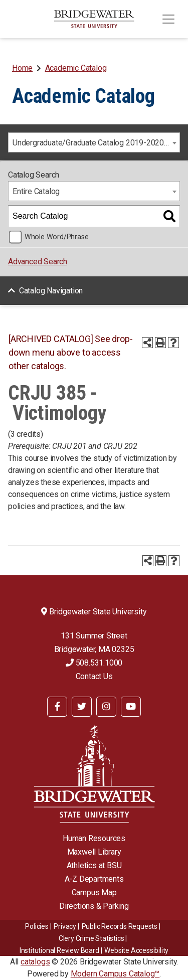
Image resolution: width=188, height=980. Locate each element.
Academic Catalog (76, 68)
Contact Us (94, 676)
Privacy (65, 926)
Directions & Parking (94, 906)
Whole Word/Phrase (57, 237)
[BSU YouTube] (131, 707)
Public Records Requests (120, 926)
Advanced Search (38, 262)
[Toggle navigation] (168, 19)
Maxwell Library (94, 852)
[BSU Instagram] (106, 707)
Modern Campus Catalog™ (115, 974)
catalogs (35, 962)
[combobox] (94, 142)
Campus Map (94, 892)
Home (22, 68)
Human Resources (94, 838)
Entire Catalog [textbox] (36, 191)
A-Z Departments (94, 879)
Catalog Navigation (51, 291)
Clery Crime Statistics (91, 938)
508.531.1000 (94, 663)
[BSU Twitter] (82, 707)
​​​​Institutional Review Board (59, 950)
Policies (37, 926)
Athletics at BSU (94, 865)
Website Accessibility (136, 950)
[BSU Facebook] (57, 707)
